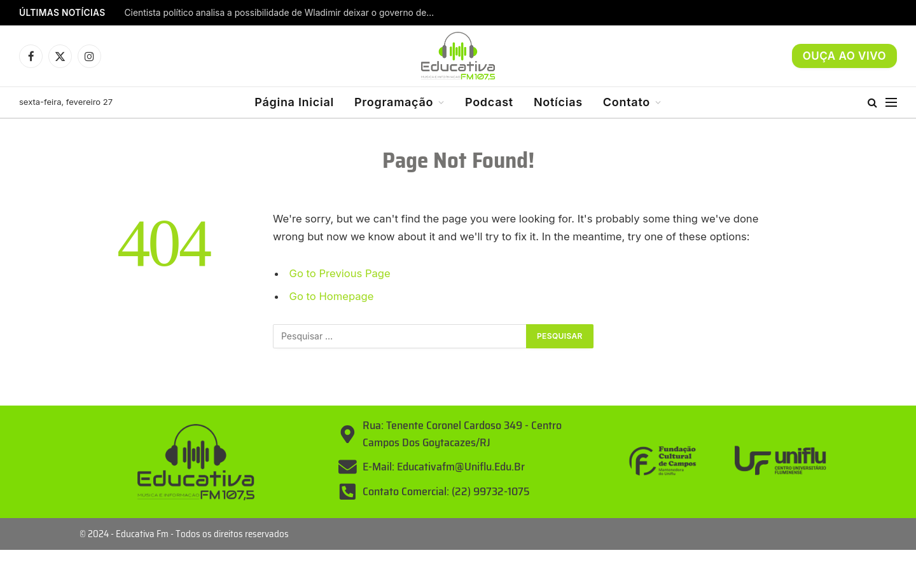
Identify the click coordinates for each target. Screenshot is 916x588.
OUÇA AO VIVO (844, 56)
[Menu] (891, 103)
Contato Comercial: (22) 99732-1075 (446, 491)
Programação (394, 102)
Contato (627, 102)
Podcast (489, 102)
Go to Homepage (332, 296)
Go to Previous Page (340, 273)
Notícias (558, 102)
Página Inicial (294, 102)
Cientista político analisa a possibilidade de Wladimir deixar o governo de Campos (284, 13)
